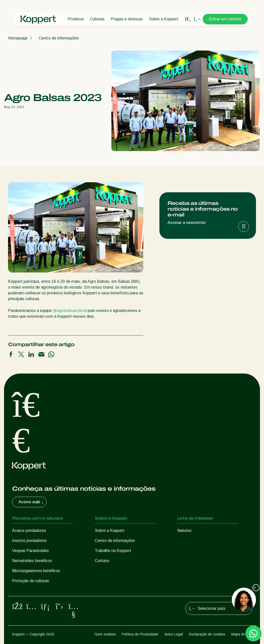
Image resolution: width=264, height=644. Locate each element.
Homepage (18, 38)
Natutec (185, 531)
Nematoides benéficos (32, 561)
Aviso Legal (174, 634)
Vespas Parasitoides (30, 551)
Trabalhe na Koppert (113, 551)
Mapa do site (242, 634)
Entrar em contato (225, 19)
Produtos (76, 19)
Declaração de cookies (207, 634)
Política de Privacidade (140, 634)
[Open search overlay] (188, 19)
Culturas (97, 19)
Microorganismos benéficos (36, 571)
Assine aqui (31, 502)
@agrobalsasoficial (70, 311)
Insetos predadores (29, 541)
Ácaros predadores (29, 531)
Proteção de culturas (31, 581)
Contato (102, 561)
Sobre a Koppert (164, 19)
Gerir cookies (105, 634)
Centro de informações (59, 38)
